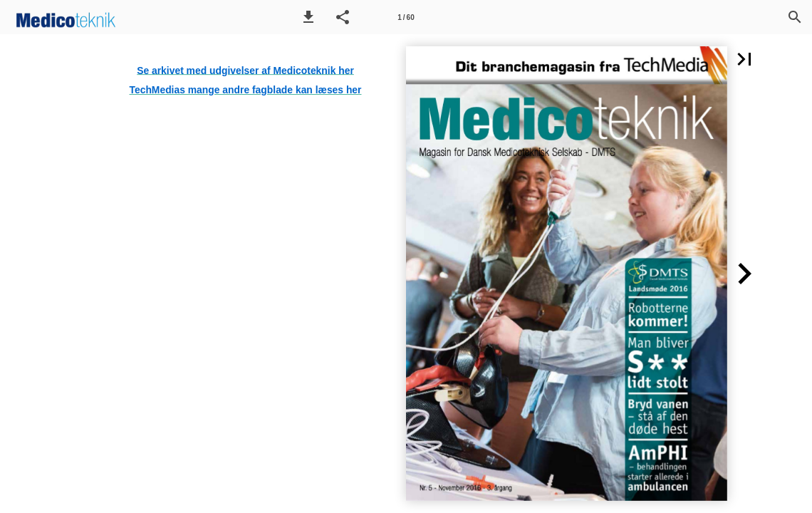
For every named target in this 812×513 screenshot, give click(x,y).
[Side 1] (406, 17)
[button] (308, 17)
